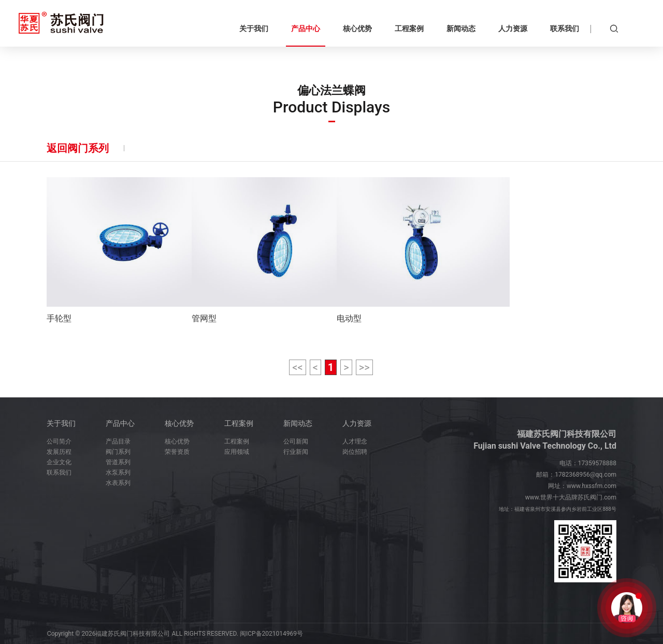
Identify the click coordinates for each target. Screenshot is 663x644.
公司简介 (59, 441)
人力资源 (357, 423)
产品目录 (118, 441)
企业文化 (59, 462)
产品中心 (120, 423)
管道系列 (118, 462)
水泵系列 (118, 473)
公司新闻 (296, 441)
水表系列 (118, 483)
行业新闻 (296, 452)
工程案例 (239, 423)
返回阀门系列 (78, 148)
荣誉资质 (177, 452)
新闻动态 (298, 423)
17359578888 (597, 463)
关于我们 (61, 423)
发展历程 (59, 452)
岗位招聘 (355, 452)
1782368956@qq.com (586, 475)
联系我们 (59, 473)
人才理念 (355, 441)
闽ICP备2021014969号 (271, 634)
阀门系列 (118, 452)
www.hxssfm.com (592, 486)
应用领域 (237, 452)
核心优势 (179, 423)
